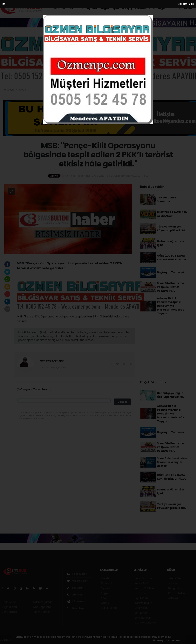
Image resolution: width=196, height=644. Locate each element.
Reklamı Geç (186, 4)
